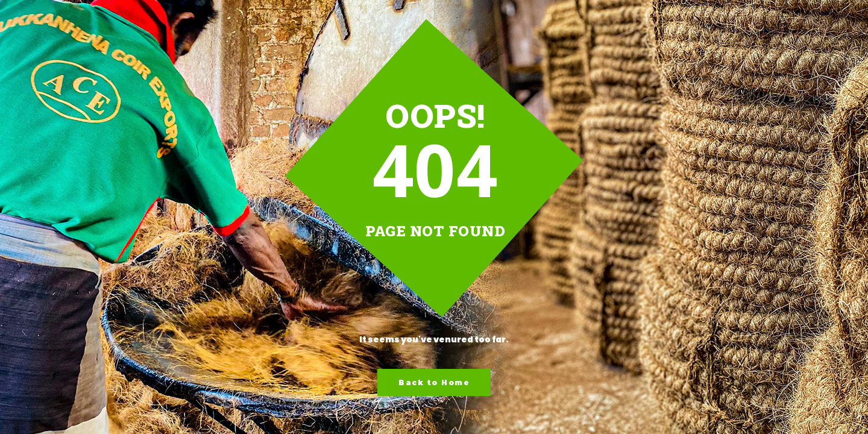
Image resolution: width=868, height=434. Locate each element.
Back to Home (434, 382)
